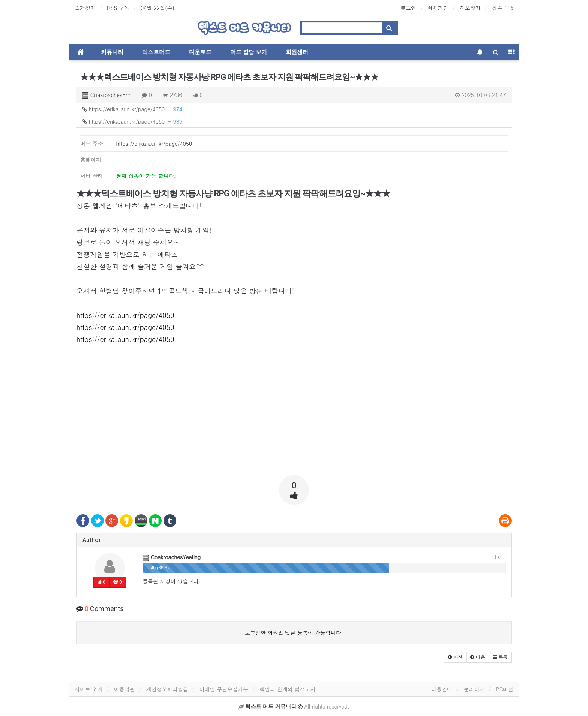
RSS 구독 (118, 8)
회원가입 (438, 8)
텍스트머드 (156, 52)
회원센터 (297, 52)
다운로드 (200, 52)
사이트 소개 (89, 689)
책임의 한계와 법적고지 (287, 689)
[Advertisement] (294, 417)
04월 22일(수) (157, 8)
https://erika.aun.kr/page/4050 (132, 109)
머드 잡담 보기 (249, 52)
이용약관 (124, 689)
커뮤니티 (112, 52)
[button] (455, 657)
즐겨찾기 (85, 8)
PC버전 (505, 689)
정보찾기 (470, 8)
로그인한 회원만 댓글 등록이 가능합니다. (294, 632)
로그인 (408, 8)
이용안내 (442, 689)
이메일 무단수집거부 (224, 689)
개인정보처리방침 (167, 689)
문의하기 (474, 689)
